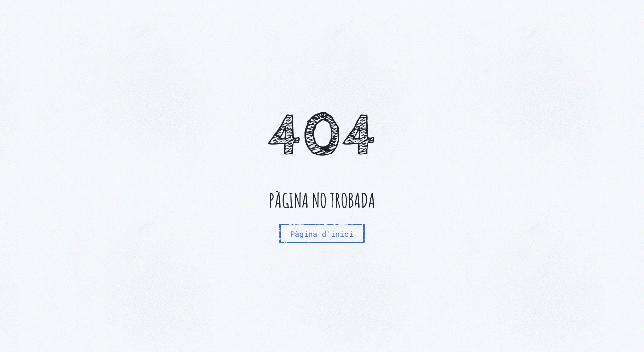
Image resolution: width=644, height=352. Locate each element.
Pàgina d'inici (322, 234)
